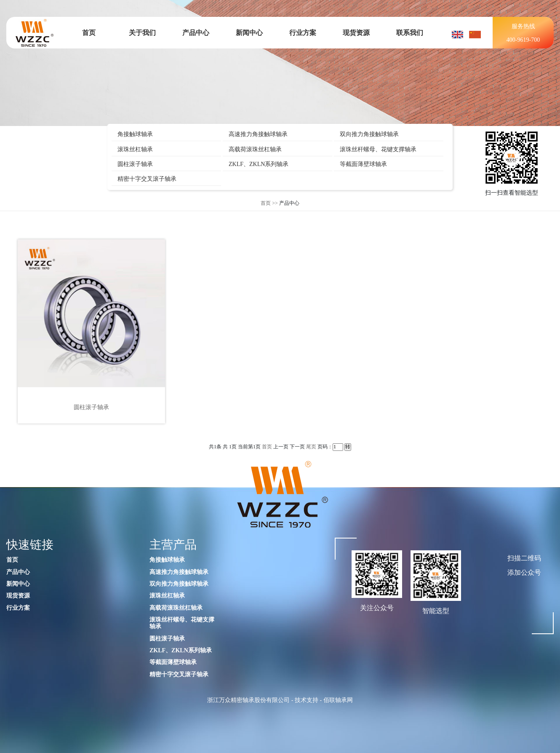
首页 (89, 33)
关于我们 (142, 33)
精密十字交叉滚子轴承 (147, 179)
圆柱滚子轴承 (135, 164)
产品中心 (196, 33)
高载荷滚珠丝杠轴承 (255, 149)
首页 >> (269, 203)
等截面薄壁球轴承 (363, 164)
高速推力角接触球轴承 (258, 134)
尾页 (311, 447)
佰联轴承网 (338, 700)
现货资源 (356, 33)
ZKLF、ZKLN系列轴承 (259, 164)
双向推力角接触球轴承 (369, 134)
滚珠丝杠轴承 (135, 149)
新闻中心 (249, 33)
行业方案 (303, 33)
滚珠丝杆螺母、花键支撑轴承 (378, 149)
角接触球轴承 (135, 134)
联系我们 (410, 33)
